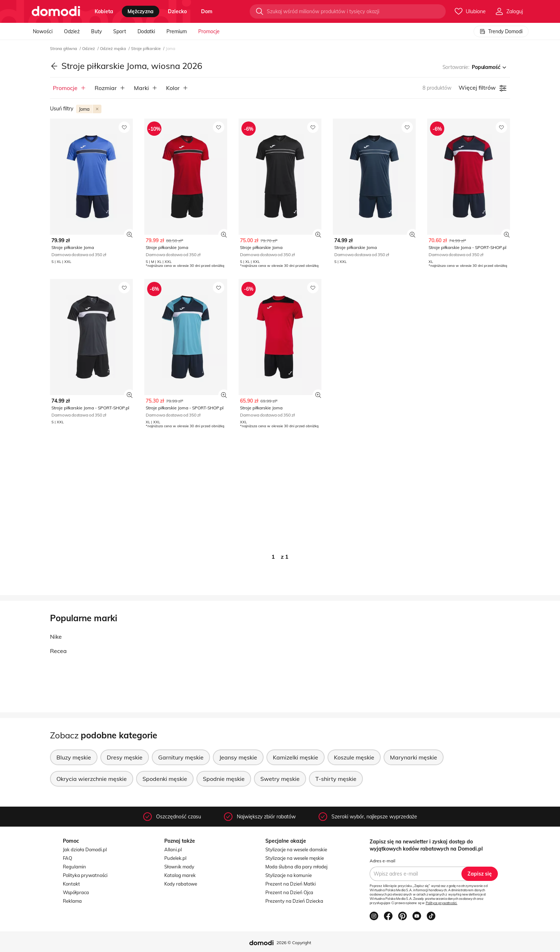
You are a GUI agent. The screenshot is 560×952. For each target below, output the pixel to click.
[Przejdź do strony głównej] (56, 11)
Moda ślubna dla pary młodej (296, 867)
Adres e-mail (382, 861)
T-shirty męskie (336, 779)
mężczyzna (141, 11)
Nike (56, 637)
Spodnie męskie (224, 779)
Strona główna (64, 49)
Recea (58, 651)
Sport (120, 31)
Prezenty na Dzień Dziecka (294, 901)
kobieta (104, 11)
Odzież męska (114, 49)
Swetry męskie (280, 779)
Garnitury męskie (181, 757)
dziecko (177, 11)
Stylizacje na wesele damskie (296, 849)
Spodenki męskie (165, 779)
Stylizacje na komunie (289, 875)
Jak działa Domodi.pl (85, 849)
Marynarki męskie (414, 757)
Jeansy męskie (238, 757)
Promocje (209, 31)
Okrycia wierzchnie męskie (92, 779)
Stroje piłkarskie (146, 49)
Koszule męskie (354, 757)
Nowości (43, 31)
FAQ (67, 858)
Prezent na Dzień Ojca (289, 892)
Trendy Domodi (501, 31)
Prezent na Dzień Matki (291, 884)
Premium (177, 31)
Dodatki (146, 31)
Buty (96, 31)
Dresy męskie (125, 757)
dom (207, 11)
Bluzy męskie (74, 757)
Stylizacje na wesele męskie (295, 858)
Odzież (72, 31)
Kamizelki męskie (296, 757)
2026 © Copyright (294, 943)
